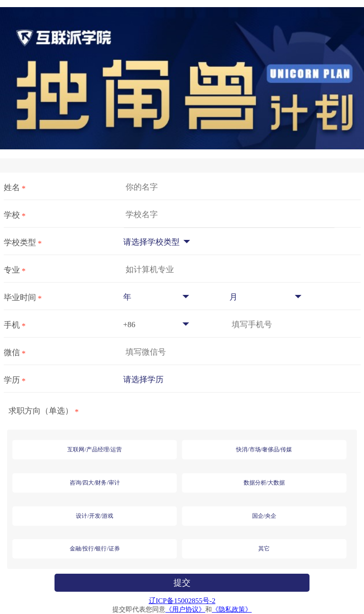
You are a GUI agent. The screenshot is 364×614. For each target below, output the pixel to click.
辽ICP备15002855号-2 (182, 601)
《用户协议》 (185, 609)
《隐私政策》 (232, 609)
